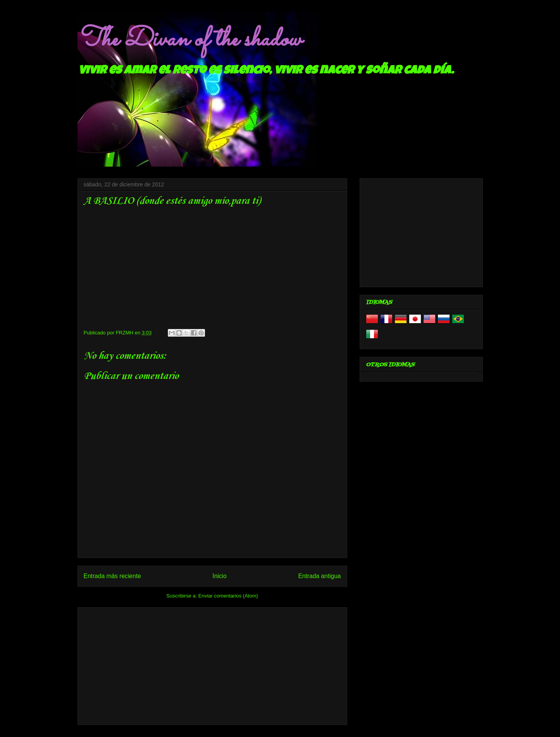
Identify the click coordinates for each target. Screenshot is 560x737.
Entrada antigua (319, 576)
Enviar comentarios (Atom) (228, 596)
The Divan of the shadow (189, 40)
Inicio (219, 576)
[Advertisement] (212, 665)
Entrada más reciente (112, 576)
